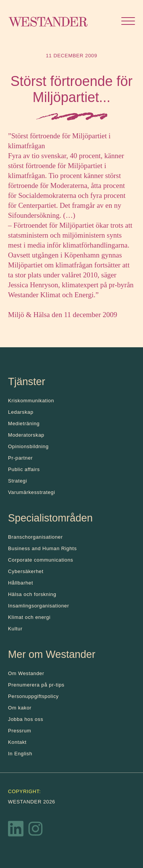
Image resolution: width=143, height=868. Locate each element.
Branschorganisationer (35, 537)
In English (20, 754)
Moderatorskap (26, 435)
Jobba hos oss (26, 719)
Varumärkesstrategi (31, 492)
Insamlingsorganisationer (39, 606)
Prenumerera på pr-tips (36, 685)
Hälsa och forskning (32, 594)
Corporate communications (41, 560)
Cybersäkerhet (26, 571)
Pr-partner (20, 458)
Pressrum (20, 731)
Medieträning (24, 423)
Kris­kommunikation (31, 401)
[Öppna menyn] (128, 22)
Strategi (18, 481)
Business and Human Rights (42, 548)
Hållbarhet (21, 583)
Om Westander (26, 673)
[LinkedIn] (16, 831)
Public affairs (24, 469)
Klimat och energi (29, 617)
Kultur (15, 629)
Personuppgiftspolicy (33, 696)
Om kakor (20, 708)
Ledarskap (21, 412)
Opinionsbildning (28, 446)
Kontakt (17, 742)
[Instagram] (35, 831)
